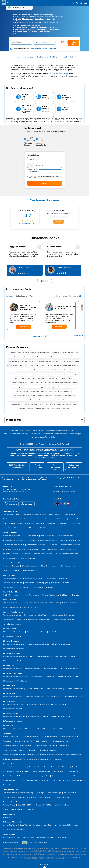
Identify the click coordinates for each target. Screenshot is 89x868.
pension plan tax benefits (44, 396)
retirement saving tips (42, 408)
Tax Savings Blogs (70, 793)
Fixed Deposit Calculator (65, 536)
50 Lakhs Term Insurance (31, 595)
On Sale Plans (61, 519)
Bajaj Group (15, 737)
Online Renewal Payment (11, 837)
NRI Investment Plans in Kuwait (13, 704)
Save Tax (18, 741)
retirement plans (12, 357)
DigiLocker (58, 759)
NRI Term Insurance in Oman (74, 689)
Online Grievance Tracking (61, 776)
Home (15, 15)
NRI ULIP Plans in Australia (59, 717)
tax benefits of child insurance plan (64, 396)
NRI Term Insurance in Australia (13, 721)
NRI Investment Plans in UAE (12, 669)
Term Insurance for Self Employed (36, 583)
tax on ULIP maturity (31, 361)
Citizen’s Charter (8, 785)
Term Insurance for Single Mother (14, 620)
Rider (40, 519)
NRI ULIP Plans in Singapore (61, 644)
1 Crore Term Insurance (30, 571)
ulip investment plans (72, 374)
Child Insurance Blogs (54, 793)
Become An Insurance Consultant (56, 434)
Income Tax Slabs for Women (12, 624)
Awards (5, 737)
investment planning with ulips (60, 408)
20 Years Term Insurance (51, 603)
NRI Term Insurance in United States (15, 681)
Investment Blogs (9, 797)
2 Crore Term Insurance (67, 566)
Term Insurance (8, 515)
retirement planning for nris (47, 404)
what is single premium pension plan (24, 396)
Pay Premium (7, 772)
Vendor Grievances (25, 746)
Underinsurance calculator (12, 536)
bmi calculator (77, 357)
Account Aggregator (76, 781)
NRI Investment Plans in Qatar (13, 697)
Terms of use (7, 741)
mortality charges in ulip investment (48, 378)
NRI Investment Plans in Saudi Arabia (15, 657)
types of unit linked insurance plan (18, 400)
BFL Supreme (32, 528)
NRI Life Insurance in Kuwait (36, 704)
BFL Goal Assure (19, 528)
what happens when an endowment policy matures (66, 365)
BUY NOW (73, 43)
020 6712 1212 (61, 853)
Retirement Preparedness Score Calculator (43, 540)
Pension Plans (68, 515)
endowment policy (17, 387)
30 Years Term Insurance (11, 603)
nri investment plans (67, 378)
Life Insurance (23, 524)
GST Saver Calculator (31, 536)
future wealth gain (43, 353)
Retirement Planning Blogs (27, 797)
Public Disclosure (64, 746)
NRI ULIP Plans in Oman (54, 689)
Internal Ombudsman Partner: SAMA (43, 437)
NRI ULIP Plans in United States (68, 677)
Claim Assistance (49, 767)
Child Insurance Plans (10, 519)
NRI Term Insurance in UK (67, 729)
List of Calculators (63, 837)
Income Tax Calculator (10, 554)
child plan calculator (41, 357)
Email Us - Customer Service (12, 810)
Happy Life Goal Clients (68, 737)
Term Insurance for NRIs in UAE (43, 587)
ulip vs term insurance (53, 391)
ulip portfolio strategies (57, 374)
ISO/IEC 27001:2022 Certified (34, 843)
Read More (24, 327)
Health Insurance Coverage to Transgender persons (20, 759)
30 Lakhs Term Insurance (51, 595)
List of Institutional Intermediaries (66, 825)
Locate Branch (30, 810)
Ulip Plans (22, 15)
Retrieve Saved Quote (10, 558)
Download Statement (22, 772)
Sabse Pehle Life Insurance (74, 466)
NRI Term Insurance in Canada (13, 637)
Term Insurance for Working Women (36, 615)
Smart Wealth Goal (37, 524)
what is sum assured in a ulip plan (35, 387)
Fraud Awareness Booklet (55, 467)
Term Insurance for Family (34, 578)
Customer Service (9, 805)
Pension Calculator (32, 549)
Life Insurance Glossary (49, 737)
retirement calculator (45, 361)
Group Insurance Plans (27, 519)
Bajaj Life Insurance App (11, 843)
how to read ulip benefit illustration (25, 378)
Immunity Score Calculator (43, 554)
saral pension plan (37, 370)
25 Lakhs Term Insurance (71, 595)
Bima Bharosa (38, 431)
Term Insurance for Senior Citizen (57, 578)
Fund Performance (59, 772)
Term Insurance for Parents (60, 583)
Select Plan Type (34, 169)
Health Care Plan (55, 515)
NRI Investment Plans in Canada (13, 632)
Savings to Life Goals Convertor (13, 545)
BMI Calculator (26, 554)
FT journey (64, 524)
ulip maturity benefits (51, 370)
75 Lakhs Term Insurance (11, 595)
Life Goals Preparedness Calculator (67, 554)
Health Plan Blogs (45, 797)
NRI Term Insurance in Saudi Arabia (14, 661)
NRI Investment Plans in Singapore (14, 644)
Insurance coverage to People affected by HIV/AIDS (20, 755)
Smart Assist (29, 741)
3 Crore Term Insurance (49, 566)
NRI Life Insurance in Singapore (39, 644)
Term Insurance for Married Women (62, 615)
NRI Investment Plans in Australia (14, 717)
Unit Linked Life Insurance (58, 74)
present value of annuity (26, 408)
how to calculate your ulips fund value (21, 374)
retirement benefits (31, 404)
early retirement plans (74, 400)
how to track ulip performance (61, 383)
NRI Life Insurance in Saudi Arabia (41, 657)
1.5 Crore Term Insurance (11, 571)
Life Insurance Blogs (27, 793)
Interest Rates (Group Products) (14, 750)
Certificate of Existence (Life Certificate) (35, 781)
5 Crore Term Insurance (30, 566)
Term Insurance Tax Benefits (12, 583)
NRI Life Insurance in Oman (35, 689)
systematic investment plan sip (20, 383)
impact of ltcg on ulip (65, 370)
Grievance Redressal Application (38, 776)
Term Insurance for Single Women (39, 620)
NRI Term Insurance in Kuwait (12, 709)
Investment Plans (40, 515)
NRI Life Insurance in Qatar (35, 697)
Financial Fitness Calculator (70, 545)
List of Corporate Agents (48, 750)
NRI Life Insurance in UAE (33, 669)
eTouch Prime (75, 524)
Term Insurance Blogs (10, 793)
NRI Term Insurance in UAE (70, 669)
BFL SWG (43, 528)
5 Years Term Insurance (30, 607)
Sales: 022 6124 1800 (25, 805)
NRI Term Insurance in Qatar (74, 697)
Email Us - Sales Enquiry (62, 805)
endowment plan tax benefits (68, 387)
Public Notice (32, 750)
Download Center (46, 759)
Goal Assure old (52, 524)
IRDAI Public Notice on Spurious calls (17, 466)
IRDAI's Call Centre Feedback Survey (16, 434)
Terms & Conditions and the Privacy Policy (42, 49)
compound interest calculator (27, 353)
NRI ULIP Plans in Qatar (54, 697)
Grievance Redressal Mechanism (13, 776)
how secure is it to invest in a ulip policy (42, 400)
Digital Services (64, 767)
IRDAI (28, 431)
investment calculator (23, 370)
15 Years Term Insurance (70, 603)
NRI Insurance (49, 519)
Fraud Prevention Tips (37, 467)
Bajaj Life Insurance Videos (60, 741)
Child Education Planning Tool (70, 540)
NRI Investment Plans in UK (12, 729)
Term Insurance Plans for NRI (12, 578)
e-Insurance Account (59, 781)
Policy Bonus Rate (42, 741)
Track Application (78, 767)
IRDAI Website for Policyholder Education (60, 431)
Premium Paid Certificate (41, 772)
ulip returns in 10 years (41, 374)
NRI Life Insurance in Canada (36, 632)
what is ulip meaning (73, 361)
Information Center (9, 746)
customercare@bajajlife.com (16, 492)
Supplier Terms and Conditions (45, 746)
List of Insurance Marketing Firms (14, 830)
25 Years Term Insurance (31, 603)
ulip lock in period (52, 387)
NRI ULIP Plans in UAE (51, 669)
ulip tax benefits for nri (16, 361)
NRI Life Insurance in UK (32, 729)
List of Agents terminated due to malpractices (36, 825)
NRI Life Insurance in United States (43, 677)
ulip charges (45, 365)
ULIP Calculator (53, 545)
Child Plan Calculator (67, 549)
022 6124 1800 (25, 8)
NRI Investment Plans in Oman (13, 689)
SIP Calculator (21, 540)
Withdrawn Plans (75, 519)
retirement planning (17, 404)
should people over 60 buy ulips (41, 383)
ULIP (18, 515)
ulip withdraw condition (26, 357)
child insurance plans (55, 357)
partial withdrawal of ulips (15, 365)
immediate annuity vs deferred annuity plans (31, 391)
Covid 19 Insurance (9, 524)
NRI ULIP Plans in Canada (57, 632)
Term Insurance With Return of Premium (16, 587)
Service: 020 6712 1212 (44, 805)
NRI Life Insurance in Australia (38, 717)
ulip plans (13, 353)
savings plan (67, 357)
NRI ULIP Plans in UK (49, 729)
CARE (7, 121)
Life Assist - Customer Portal (13, 767)
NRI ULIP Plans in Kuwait (56, 704)
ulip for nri (75, 383)
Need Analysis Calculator (46, 837)
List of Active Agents (10, 825)
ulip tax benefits (66, 391)
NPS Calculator (8, 540)
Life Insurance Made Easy (30, 737)
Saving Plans (27, 515)
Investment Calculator (50, 549)
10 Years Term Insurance (11, 607)
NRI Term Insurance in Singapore (13, 649)
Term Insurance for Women (12, 615)
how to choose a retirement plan (67, 404)
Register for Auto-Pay (33, 767)
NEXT (62, 42)
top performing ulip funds (32, 365)
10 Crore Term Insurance (11, 566)
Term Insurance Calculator (36, 545)
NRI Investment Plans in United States (16, 677)
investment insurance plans (69, 353)
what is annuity (60, 400)
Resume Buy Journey (28, 558)
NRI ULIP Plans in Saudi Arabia (65, 657)
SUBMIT (45, 183)
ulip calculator (55, 353)
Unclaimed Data (18, 431)
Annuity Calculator (47, 536)
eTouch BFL (7, 528)
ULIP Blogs (40, 793)
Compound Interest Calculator (13, 549)
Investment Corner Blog (62, 797)
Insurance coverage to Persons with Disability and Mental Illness (61, 755)
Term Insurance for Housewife (64, 620)
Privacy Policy (36, 434)
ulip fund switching (59, 361)
